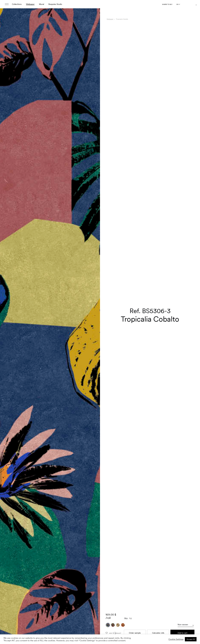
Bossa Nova (149, 622)
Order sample (135, 569)
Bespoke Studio (55, 4)
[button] (94, 329)
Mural (42, 4)
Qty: (126, 554)
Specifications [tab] (113, 622)
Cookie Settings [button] (176, 639)
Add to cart (182, 569)
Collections (17, 4)
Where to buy (167, 4)
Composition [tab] (112, 625)
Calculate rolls (158, 569)
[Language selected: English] (178, 4)
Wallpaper (30, 4)
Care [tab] (109, 628)
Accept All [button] (191, 639)
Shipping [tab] (110, 634)
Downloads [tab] (111, 631)
